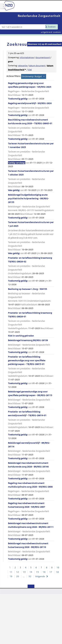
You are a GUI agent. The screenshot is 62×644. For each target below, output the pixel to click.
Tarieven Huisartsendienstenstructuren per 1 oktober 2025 (31, 181)
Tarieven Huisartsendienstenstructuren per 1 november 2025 (31, 155)
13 (24, 572)
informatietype (27, 57)
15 (37, 572)
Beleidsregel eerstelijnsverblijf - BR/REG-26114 (31, 451)
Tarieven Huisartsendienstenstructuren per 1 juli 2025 (31, 238)
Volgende (40, 576)
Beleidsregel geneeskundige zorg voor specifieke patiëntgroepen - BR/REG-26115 (31, 400)
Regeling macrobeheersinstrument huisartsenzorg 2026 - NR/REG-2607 (31, 511)
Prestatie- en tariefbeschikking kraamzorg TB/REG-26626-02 (31, 271)
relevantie (23, 66)
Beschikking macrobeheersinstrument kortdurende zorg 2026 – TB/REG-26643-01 (31, 129)
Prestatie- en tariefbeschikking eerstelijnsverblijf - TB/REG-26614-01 (31, 425)
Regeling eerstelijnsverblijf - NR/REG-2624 (31, 109)
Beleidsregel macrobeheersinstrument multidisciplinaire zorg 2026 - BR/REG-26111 (31, 531)
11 (11, 572)
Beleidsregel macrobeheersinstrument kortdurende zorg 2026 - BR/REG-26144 (31, 471)
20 (18, 576)
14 (31, 572)
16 (44, 572)
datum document (37, 66)
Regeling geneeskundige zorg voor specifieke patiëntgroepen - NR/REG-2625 (31, 91)
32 (30, 576)
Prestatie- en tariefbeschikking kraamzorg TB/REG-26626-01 (31, 324)
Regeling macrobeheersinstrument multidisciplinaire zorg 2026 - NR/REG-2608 (31, 491)
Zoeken (52, 27)
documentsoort (43, 57)
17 (51, 572)
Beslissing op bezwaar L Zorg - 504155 (31, 299)
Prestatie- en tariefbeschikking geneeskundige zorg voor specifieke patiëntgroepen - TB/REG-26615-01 (31, 372)
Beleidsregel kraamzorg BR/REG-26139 (31, 346)
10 (58, 567)
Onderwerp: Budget (32, 76)
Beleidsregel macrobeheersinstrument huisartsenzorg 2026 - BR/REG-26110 (31, 551)
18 (57, 572)
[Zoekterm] (23, 27)
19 (11, 576)
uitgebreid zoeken (51, 32)
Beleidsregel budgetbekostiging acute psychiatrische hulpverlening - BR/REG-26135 (31, 206)
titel (30, 70)
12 (18, 572)
